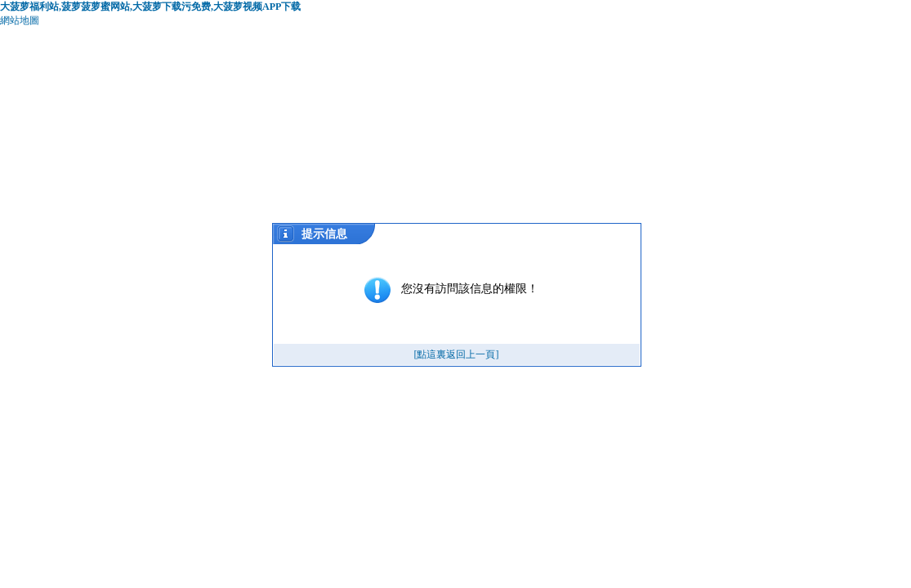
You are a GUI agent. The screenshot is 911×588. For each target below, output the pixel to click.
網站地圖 (20, 20)
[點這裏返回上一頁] (457, 354)
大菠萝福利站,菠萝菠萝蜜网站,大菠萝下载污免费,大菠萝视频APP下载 (150, 7)
